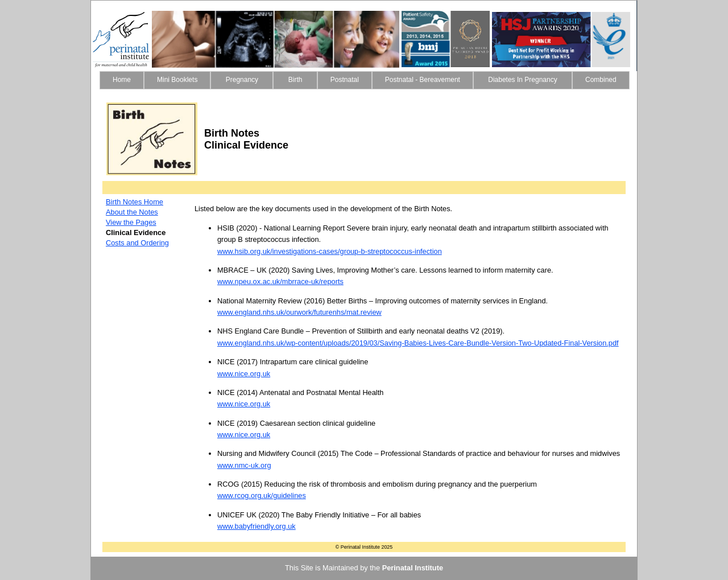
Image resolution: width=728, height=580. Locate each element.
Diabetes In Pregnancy (523, 80)
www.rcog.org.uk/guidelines (262, 495)
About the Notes (132, 212)
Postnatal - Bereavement (423, 80)
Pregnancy (242, 80)
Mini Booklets (177, 80)
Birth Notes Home (135, 202)
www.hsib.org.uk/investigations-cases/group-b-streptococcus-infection (330, 251)
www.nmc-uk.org (244, 465)
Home (122, 80)
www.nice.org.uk (244, 374)
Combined (601, 80)
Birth (295, 80)
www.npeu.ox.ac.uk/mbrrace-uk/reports (280, 281)
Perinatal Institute (413, 568)
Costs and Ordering (137, 243)
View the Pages (131, 222)
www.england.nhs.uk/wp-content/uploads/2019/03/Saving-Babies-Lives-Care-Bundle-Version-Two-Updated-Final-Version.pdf (418, 343)
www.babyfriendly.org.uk (257, 526)
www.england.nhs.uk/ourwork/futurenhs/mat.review (299, 312)
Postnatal (345, 80)
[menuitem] (122, 80)
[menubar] (365, 80)
